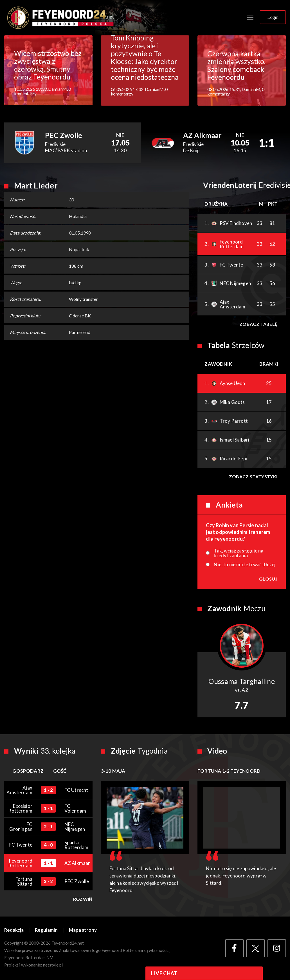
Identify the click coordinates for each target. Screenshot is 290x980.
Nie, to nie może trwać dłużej (245, 564)
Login (273, 17)
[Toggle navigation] (250, 17)
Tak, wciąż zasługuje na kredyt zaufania (239, 553)
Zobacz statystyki (253, 477)
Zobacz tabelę (258, 324)
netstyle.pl (53, 965)
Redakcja (14, 930)
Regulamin (47, 930)
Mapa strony (83, 930)
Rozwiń (83, 899)
